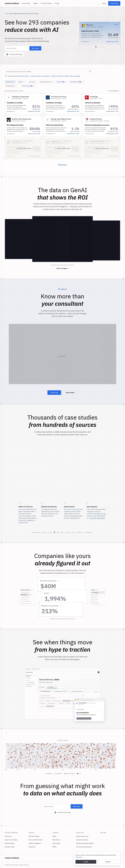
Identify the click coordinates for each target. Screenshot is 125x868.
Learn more (79, 857)
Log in (104, 3)
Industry (22, 82)
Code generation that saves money (18, 76)
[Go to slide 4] (102, 47)
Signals (36, 3)
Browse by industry (82, 840)
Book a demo (70, 393)
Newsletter (57, 840)
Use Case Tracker (46, 3)
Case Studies (26, 3)
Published (77, 82)
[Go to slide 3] (100, 47)
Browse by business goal (84, 847)
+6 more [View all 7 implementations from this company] (116, 25)
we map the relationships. (97, 518)
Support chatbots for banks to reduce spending (66, 76)
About (54, 836)
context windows (12, 3)
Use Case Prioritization (36, 840)
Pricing (57, 3)
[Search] (90, 72)
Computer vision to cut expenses (40, 76)
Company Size (11, 86)
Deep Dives (32, 847)
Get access (114, 3)
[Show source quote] (58, 581)
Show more (63, 165)
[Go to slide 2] (98, 47)
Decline (108, 862)
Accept (86, 862)
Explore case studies (11, 840)
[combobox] (48, 72)
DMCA (54, 847)
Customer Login (9, 847)
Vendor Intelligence (35, 843)
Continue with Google (15, 54)
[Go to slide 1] (96, 47)
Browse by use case (82, 836)
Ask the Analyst (9, 843)
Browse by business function (85, 843)
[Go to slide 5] (104, 47)
